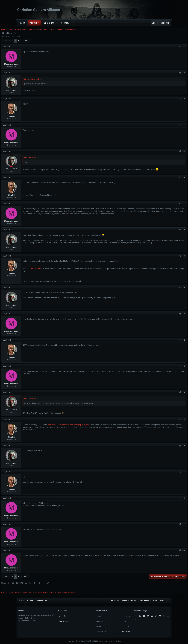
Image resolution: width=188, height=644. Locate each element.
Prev (22, 43)
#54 (167, 396)
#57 (167, 475)
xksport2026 (126, 631)
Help (155, 600)
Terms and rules (129, 600)
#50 (167, 291)
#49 (167, 259)
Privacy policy (145, 600)
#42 (167, 75)
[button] (40, 23)
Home (23, 23)
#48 (167, 233)
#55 (167, 423)
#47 (167, 207)
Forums (34, 23)
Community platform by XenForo (87, 641)
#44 (167, 127)
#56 (167, 449)
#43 (167, 101)
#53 (167, 370)
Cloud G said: (46, 160)
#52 (167, 343)
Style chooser (26, 600)
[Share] (163, 49)
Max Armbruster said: (48, 81)
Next (42, 43)
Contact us (114, 600)
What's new (49, 23)
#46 (167, 181)
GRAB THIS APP (52, 272)
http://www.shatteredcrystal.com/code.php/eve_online (86, 428)
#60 (167, 554)
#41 (167, 49)
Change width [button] (41, 600)
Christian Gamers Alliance (39, 10)
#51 (167, 317)
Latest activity (63, 619)
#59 (167, 528)
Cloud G (23, 39)
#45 (167, 154)
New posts (62, 615)
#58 (167, 502)
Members (65, 23)
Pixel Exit (118, 641)
